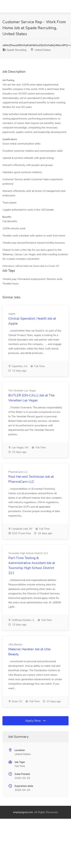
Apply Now (36, 721)
